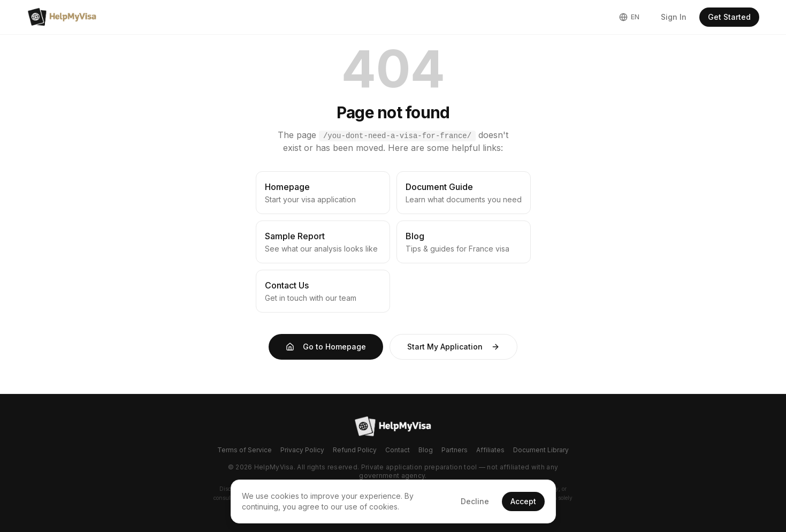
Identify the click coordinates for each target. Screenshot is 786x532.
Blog (426, 450)
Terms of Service (245, 450)
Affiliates (490, 450)
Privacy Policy (302, 450)
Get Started (729, 17)
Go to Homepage (326, 347)
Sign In (674, 17)
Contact (398, 450)
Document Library (541, 450)
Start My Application (453, 347)
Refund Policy (355, 450)
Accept (523, 501)
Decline (475, 501)
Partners (455, 450)
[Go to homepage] (393, 427)
